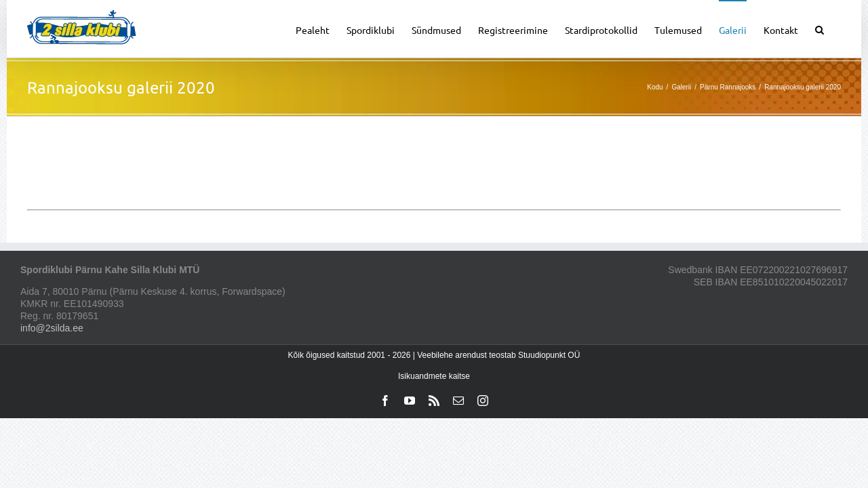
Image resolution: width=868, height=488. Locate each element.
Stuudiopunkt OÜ (549, 355)
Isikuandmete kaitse (434, 376)
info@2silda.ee (52, 328)
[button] (836, 29)
